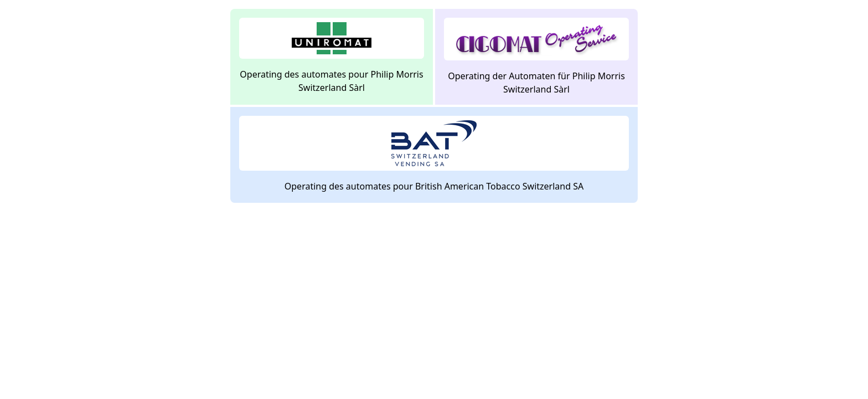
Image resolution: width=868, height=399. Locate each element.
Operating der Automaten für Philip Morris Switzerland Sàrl (536, 57)
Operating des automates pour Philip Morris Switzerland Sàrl (332, 56)
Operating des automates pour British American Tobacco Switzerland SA (434, 154)
